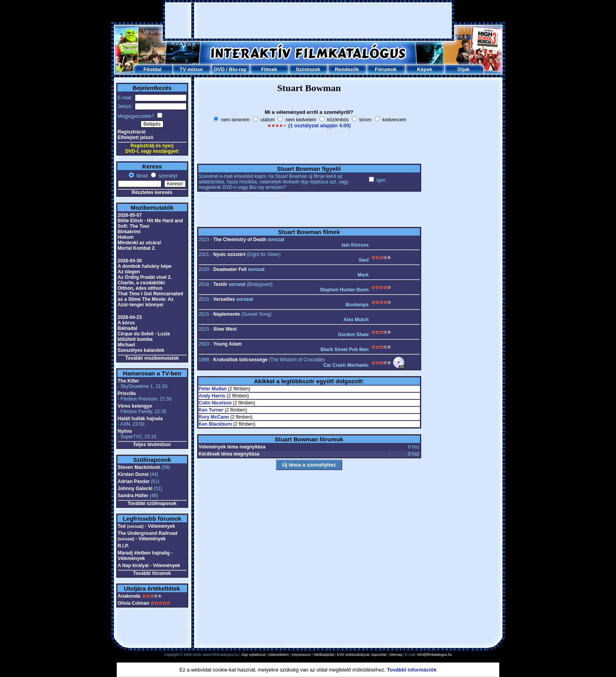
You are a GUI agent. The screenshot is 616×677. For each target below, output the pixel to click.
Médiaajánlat (324, 655)
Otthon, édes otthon (140, 288)
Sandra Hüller (133, 496)
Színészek (308, 69)
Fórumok (386, 69)
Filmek (269, 69)
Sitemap (396, 655)
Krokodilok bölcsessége (240, 360)
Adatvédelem (279, 655)
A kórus (126, 323)
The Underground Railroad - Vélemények (148, 536)
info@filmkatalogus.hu (435, 655)
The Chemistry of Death (240, 240)
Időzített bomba (135, 339)
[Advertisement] (308, 20)
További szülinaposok (152, 503)
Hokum (126, 237)
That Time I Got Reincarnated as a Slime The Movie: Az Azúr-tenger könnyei (150, 299)
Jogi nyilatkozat (253, 655)
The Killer (129, 381)
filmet (141, 176)
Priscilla (127, 393)
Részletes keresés (152, 192)
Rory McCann (214, 417)
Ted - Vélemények (147, 526)
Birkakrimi (129, 232)
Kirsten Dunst (133, 474)
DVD (219, 69)
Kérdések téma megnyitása (229, 454)
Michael (126, 345)
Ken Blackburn (215, 424)
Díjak (463, 69)
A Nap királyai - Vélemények (149, 565)
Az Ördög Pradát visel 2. (145, 277)
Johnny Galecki (135, 489)
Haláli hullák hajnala (140, 419)
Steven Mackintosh (139, 467)
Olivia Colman (134, 603)
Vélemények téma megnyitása (232, 447)
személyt (167, 176)
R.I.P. (123, 546)
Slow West (225, 329)
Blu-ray (238, 69)
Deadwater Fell (230, 269)
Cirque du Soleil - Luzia (144, 334)
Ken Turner (211, 410)
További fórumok (152, 573)
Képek (424, 69)
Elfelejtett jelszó (136, 137)
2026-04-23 (130, 317)
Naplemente (227, 314)
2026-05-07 (130, 215)
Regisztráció (132, 132)
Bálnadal (128, 328)
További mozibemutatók (152, 358)
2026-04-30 (130, 261)
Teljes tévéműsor (152, 445)
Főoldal (152, 69)
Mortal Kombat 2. (137, 248)
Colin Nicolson (215, 403)
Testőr (220, 284)
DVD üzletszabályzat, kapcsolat (361, 655)
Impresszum (302, 655)
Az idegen (129, 272)
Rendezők (347, 69)
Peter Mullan (213, 389)
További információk (412, 670)
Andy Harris (212, 396)
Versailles (224, 299)
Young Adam (228, 344)
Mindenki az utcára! (140, 243)
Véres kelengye (135, 406)
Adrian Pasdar (134, 481)
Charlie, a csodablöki (141, 283)
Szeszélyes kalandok (141, 350)
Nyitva (125, 431)
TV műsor (191, 69)
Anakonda (129, 596)
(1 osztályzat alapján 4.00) (320, 125)
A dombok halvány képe (145, 266)
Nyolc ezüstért (229, 254)
